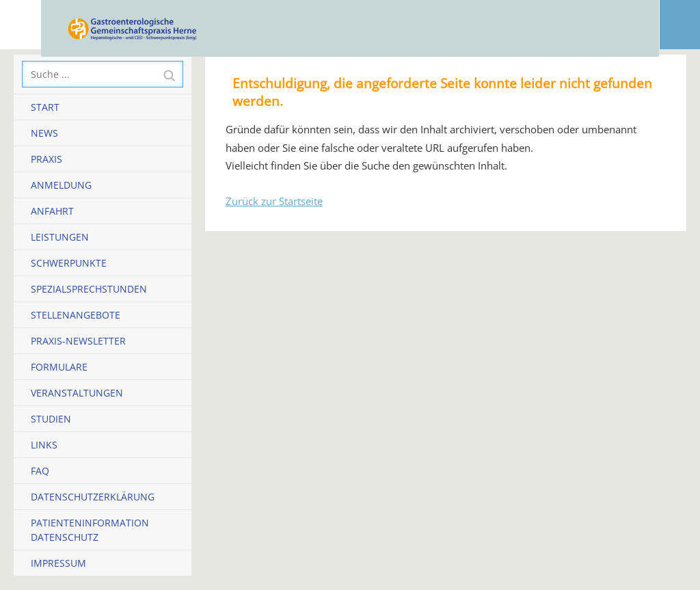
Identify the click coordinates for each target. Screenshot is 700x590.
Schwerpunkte (69, 263)
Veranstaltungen (77, 393)
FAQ (40, 471)
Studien (51, 419)
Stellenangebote (76, 315)
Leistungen (60, 237)
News (44, 133)
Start (45, 107)
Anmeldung (61, 185)
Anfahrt (52, 211)
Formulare (59, 367)
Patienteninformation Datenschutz (90, 530)
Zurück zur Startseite (274, 201)
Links (44, 445)
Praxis (46, 159)
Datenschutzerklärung (93, 497)
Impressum (58, 563)
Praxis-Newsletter (78, 341)
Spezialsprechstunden (89, 289)
